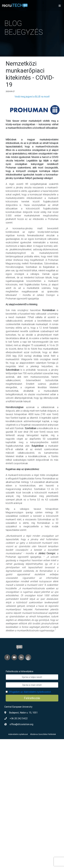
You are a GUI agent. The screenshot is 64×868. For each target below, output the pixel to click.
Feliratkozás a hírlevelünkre (19, 671)
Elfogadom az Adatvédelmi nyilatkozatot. (30, 692)
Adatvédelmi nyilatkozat (18, 734)
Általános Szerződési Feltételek (43, 734)
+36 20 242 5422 (19, 718)
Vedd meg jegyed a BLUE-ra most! (32, 97)
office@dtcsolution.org (21, 724)
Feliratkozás (32, 698)
